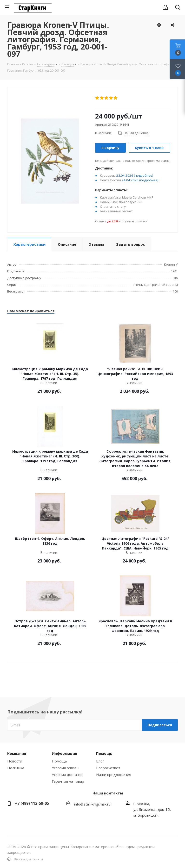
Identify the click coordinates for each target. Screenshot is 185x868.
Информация (64, 753)
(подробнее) (144, 175)
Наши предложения (114, 774)
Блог (100, 761)
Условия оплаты (66, 768)
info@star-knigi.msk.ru (92, 804)
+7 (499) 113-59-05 (32, 803)
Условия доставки (67, 774)
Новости (15, 761)
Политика (16, 768)
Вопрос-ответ (108, 768)
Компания (17, 753)
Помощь (59, 761)
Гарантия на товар (68, 781)
